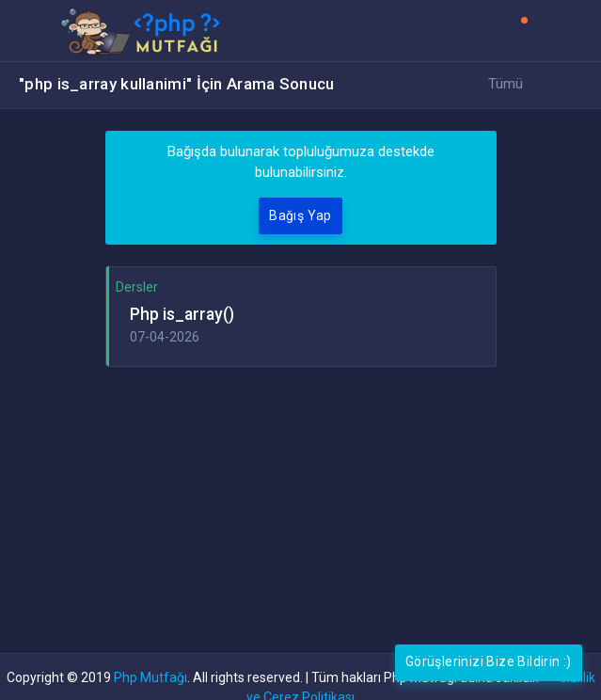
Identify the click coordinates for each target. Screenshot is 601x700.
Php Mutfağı (150, 677)
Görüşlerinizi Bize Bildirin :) (489, 661)
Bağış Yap (300, 215)
